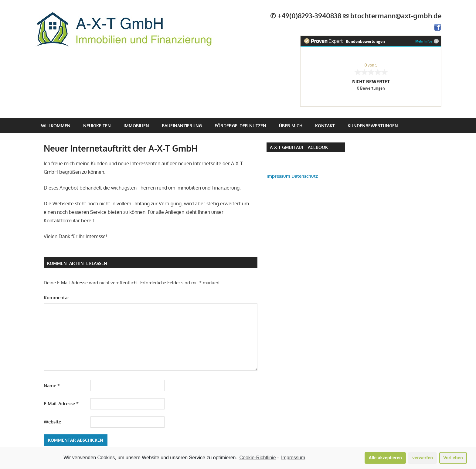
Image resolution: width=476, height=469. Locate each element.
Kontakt (325, 126)
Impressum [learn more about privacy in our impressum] (293, 458)
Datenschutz (305, 176)
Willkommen (56, 126)
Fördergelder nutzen (240, 126)
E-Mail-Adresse (61, 404)
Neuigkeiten (97, 126)
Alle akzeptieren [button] (385, 458)
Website (52, 422)
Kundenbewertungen (373, 126)
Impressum (278, 176)
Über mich (291, 126)
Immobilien (136, 126)
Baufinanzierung (182, 126)
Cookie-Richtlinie (258, 458)
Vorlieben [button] (453, 458)
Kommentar (56, 298)
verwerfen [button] (423, 458)
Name (52, 386)
